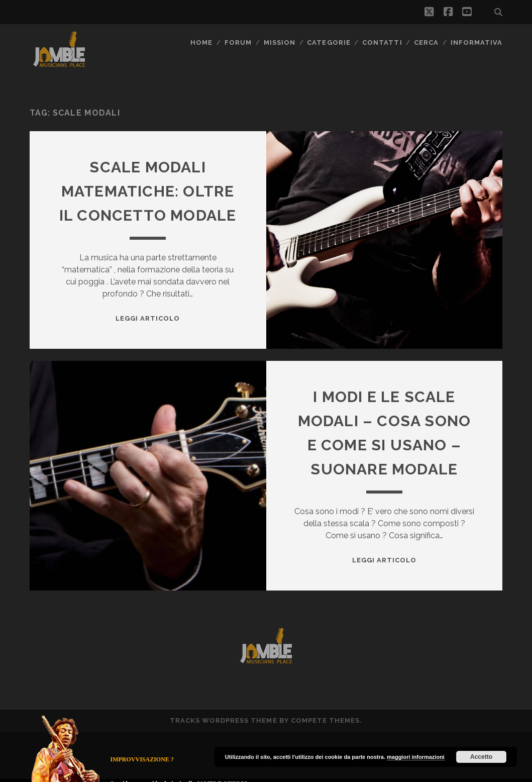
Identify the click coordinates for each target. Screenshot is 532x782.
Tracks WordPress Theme (224, 720)
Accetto (481, 757)
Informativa (476, 42)
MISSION (280, 42)
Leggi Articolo (148, 318)
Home (201, 42)
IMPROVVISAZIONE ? (142, 759)
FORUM (238, 42)
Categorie (329, 42)
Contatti (382, 42)
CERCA (426, 42)
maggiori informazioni (416, 757)
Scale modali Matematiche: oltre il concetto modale (148, 191)
